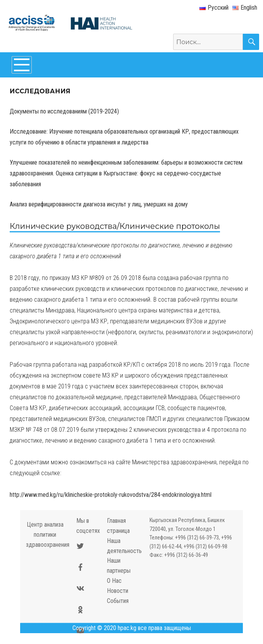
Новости (118, 591)
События (118, 601)
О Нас (114, 581)
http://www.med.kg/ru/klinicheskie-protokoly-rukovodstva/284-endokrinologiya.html (111, 495)
